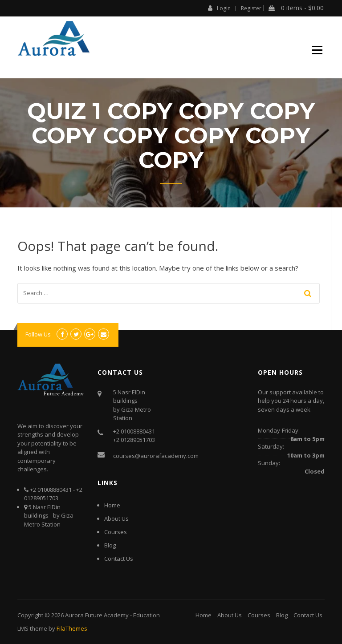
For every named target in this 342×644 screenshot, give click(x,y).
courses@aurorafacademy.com (156, 456)
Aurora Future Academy (97, 615)
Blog (110, 545)
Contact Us (119, 559)
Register (251, 8)
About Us (116, 518)
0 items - (296, 8)
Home (112, 505)
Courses (116, 532)
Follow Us (38, 334)
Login (219, 8)
